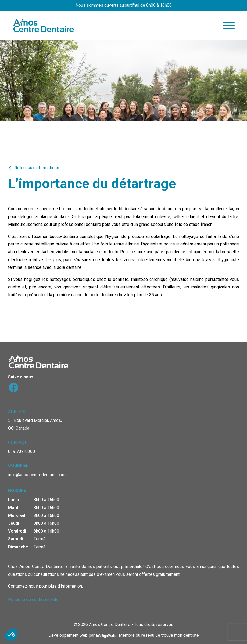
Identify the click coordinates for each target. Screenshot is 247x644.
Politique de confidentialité (33, 600)
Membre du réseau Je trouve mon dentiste (159, 635)
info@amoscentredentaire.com (37, 475)
